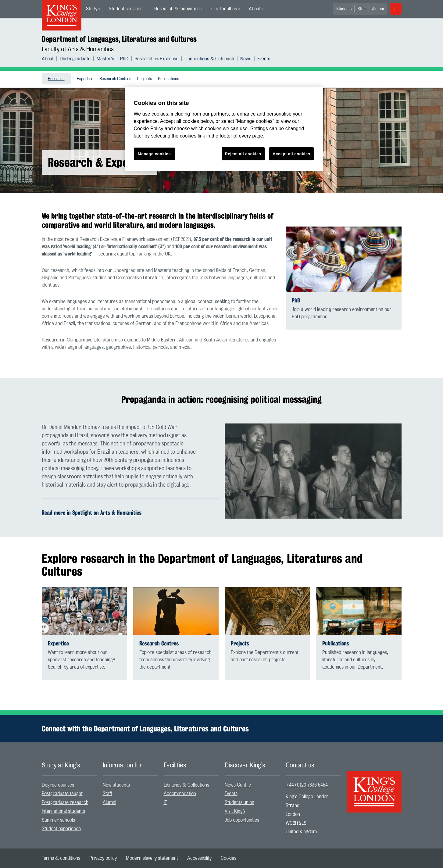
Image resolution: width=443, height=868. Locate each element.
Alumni (378, 9)
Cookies (229, 858)
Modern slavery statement (152, 858)
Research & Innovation (177, 9)
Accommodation (180, 794)
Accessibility (199, 858)
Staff (362, 9)
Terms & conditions (61, 858)
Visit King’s (235, 811)
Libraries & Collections (186, 785)
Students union (239, 802)
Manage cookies (154, 154)
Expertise (85, 79)
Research (56, 79)
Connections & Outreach (209, 59)
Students (344, 9)
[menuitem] (93, 9)
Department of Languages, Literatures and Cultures (119, 39)
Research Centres (115, 79)
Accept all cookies (291, 154)
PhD (124, 59)
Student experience (61, 829)
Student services (126, 9)
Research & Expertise (156, 59)
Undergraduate (75, 59)
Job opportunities (242, 820)
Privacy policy (103, 858)
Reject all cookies (243, 154)
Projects (145, 79)
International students (63, 811)
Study (92, 9)
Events (264, 59)
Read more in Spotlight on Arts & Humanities (92, 513)
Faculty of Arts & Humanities (78, 49)
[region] (224, 129)
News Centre (238, 785)
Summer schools (58, 820)
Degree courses (58, 785)
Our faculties (224, 9)
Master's (105, 59)
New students (116, 785)
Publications (168, 79)
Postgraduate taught (62, 794)
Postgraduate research (65, 802)
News (246, 59)
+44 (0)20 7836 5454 (307, 785)
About (255, 9)
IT (165, 802)
